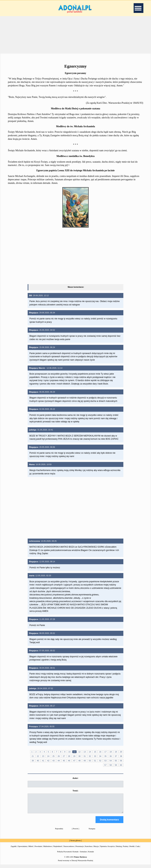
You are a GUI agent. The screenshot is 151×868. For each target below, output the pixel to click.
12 (79, 752)
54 (111, 761)
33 (95, 756)
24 (48, 756)
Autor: (75, 778)
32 (90, 756)
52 (100, 761)
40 (38, 761)
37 (116, 756)
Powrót (76, 832)
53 (105, 761)
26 (59, 756)
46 (69, 761)
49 (85, 761)
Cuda (138, 850)
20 (121, 752)
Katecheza (89, 850)
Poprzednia (59, 832)
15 (95, 752)
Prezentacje (80, 850)
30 (79, 756)
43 (54, 761)
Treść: (75, 791)
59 (116, 765)
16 (100, 752)
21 (33, 756)
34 (100, 756)
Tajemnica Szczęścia (107, 850)
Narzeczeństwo (69, 850)
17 (105, 752)
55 (116, 761)
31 (85, 756)
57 (105, 765)
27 (64, 756)
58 (111, 765)
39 (33, 761)
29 (74, 756)
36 (111, 756)
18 (111, 752)
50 (90, 761)
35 (105, 756)
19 (116, 752)
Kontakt (91, 855)
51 (95, 761)
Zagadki (14, 850)
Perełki (132, 850)
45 (64, 761)
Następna (92, 832)
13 (85, 752)
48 (79, 761)
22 (38, 756)
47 (74, 761)
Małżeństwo (48, 850)
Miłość (31, 850)
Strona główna (75, 844)
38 (121, 756)
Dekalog (119, 850)
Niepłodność (58, 850)
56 (121, 761)
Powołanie (38, 850)
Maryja (96, 850)
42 (48, 761)
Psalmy (126, 850)
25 (54, 756)
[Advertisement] (75, 34)
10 (69, 752)
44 (59, 761)
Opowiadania (22, 850)
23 (43, 756)
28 (69, 756)
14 (90, 752)
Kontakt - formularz (80, 855)
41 (43, 761)
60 (121, 765)
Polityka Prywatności (65, 855)
